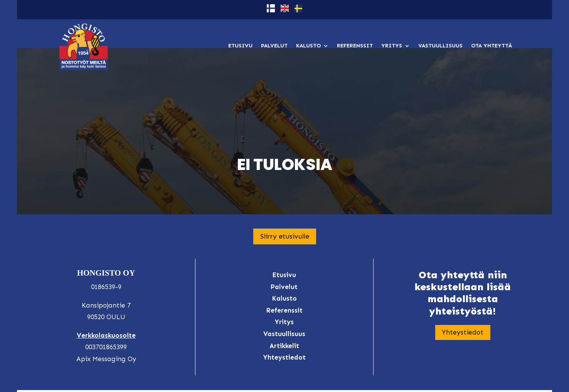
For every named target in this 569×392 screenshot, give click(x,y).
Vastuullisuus (440, 46)
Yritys (392, 46)
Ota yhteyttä (492, 46)
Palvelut (274, 46)
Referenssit (355, 46)
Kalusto (308, 46)
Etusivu (240, 46)
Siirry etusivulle (285, 199)
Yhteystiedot (463, 295)
